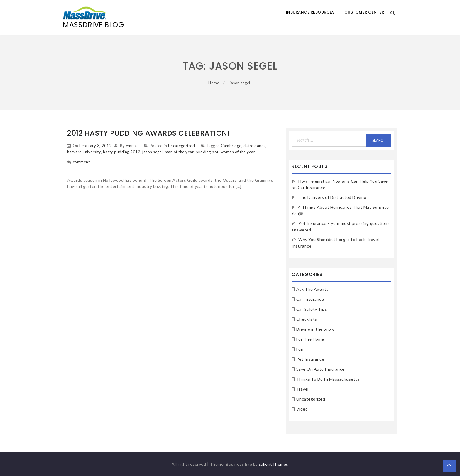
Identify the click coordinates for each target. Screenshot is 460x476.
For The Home (310, 339)
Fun (300, 349)
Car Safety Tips (312, 309)
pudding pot (207, 152)
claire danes (254, 146)
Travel (302, 389)
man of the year (179, 152)
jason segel (153, 152)
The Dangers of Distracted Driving (332, 197)
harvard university (84, 152)
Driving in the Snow (316, 329)
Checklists (307, 319)
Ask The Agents (312, 289)
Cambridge (231, 146)
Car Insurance (310, 299)
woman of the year (238, 152)
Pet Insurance (310, 359)
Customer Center (364, 12)
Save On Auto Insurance (321, 369)
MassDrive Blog (93, 25)
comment (81, 162)
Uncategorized (182, 146)
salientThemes (274, 464)
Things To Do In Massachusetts (328, 379)
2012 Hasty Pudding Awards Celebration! (148, 133)
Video (302, 409)
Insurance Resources (310, 12)
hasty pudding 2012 (122, 152)
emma (131, 146)
